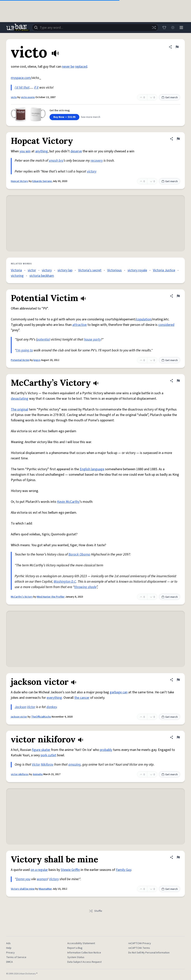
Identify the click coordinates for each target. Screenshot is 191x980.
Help (9, 948)
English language (92, 469)
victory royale (137, 270)
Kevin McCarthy (68, 502)
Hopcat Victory (20, 181)
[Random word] (154, 28)
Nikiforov (47, 765)
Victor (31, 707)
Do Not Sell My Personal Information (149, 953)
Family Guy (124, 870)
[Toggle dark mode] (173, 28)
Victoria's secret (90, 270)
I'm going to (24, 350)
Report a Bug (75, 948)
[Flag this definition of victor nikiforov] (178, 737)
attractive (80, 325)
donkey (52, 707)
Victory (54, 879)
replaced (81, 67)
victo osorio (28, 97)
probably (106, 750)
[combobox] (95, 28)
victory (92, 171)
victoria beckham (42, 276)
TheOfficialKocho (41, 717)
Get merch (170, 97)
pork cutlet (48, 755)
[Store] (164, 28)
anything (42, 151)
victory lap (65, 270)
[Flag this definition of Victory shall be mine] (178, 857)
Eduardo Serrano (42, 181)
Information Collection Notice (84, 953)
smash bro (56, 161)
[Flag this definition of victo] (177, 47)
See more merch (91, 117)
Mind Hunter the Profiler (51, 597)
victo (14, 97)
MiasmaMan (45, 889)
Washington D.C (65, 582)
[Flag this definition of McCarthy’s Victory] (178, 381)
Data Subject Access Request (84, 962)
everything (54, 698)
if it (36, 88)
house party (92, 339)
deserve (76, 151)
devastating (20, 399)
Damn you (23, 879)
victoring (17, 276)
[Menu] (181, 28)
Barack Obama (79, 554)
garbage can (119, 692)
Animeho (38, 774)
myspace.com (21, 78)
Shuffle (95, 911)
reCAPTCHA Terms (139, 948)
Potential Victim (20, 360)
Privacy (10, 953)
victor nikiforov (20, 774)
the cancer (82, 698)
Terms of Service (16, 957)
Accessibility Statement (81, 943)
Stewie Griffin (70, 870)
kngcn (37, 360)
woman (42, 879)
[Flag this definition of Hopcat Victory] (178, 139)
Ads (8, 943)
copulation (144, 319)
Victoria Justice (164, 270)
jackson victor (19, 717)
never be (68, 67)
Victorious (114, 270)
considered (166, 325)
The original (19, 409)
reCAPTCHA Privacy (140, 943)
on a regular (39, 870)
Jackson (21, 707)
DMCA (9, 962)
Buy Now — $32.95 (64, 117)
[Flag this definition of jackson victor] (178, 680)
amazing (75, 765)
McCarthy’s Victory (22, 597)
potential (43, 339)
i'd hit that (22, 88)
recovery (97, 161)
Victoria (16, 270)
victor (32, 270)
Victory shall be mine (23, 889)
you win (25, 151)
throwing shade (85, 587)
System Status (76, 957)
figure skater (41, 750)
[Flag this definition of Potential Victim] (178, 296)
